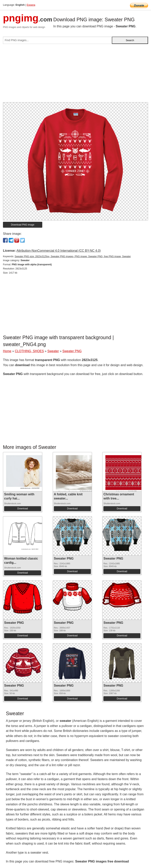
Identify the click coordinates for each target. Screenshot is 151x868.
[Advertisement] (75, 75)
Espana (31, 5)
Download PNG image (23, 225)
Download (23, 509)
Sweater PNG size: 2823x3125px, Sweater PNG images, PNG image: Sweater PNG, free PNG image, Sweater (73, 256)
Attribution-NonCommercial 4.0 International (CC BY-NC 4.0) (58, 251)
